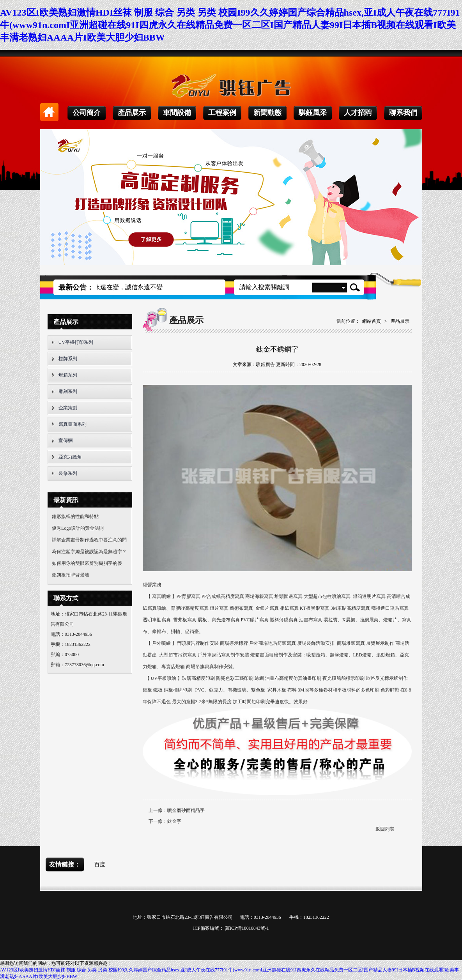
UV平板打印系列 (76, 342)
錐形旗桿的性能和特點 (75, 517)
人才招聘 (358, 113)
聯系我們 (403, 113)
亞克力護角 (70, 457)
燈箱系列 (68, 375)
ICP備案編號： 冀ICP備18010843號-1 (231, 928)
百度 (100, 864)
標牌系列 (68, 359)
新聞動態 (267, 113)
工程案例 (222, 113)
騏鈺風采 (313, 113)
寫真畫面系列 (73, 424)
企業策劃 (68, 408)
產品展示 (132, 113)
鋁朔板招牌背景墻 (71, 575)
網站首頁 (372, 321)
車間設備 (177, 113)
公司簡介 (87, 113)
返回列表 (385, 829)
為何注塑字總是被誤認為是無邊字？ (89, 552)
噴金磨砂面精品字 (186, 810)
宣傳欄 (65, 440)
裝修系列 (68, 473)
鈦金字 (174, 821)
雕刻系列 (68, 391)
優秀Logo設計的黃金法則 (78, 528)
